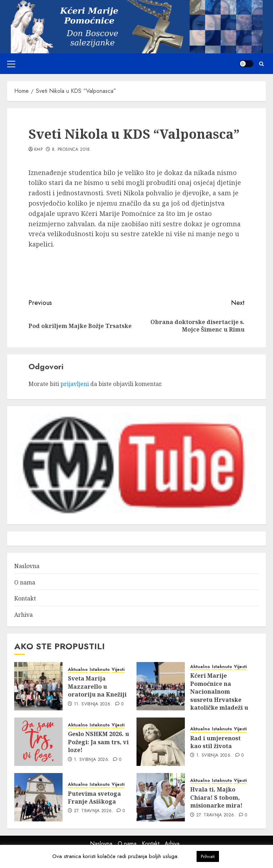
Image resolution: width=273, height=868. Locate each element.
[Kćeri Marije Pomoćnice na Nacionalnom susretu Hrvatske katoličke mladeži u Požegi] (161, 686)
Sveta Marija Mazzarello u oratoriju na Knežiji (97, 686)
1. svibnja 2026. (92, 760)
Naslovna (27, 566)
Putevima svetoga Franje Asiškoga (94, 798)
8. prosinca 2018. (72, 150)
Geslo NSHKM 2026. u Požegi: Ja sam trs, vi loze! (98, 742)
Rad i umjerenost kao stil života (215, 742)
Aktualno (78, 670)
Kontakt (25, 598)
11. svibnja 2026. (93, 704)
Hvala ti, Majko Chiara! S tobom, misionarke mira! (216, 797)
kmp (38, 150)
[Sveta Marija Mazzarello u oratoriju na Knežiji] (38, 686)
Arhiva (23, 615)
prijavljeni (75, 384)
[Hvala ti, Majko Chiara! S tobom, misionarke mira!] (161, 797)
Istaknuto (100, 670)
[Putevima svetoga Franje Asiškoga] (38, 797)
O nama (25, 582)
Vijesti (118, 670)
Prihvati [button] (208, 856)
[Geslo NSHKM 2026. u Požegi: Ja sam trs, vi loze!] (38, 742)
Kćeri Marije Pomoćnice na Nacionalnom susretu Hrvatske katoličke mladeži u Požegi (219, 695)
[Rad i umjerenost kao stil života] (161, 742)
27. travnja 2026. (94, 811)
